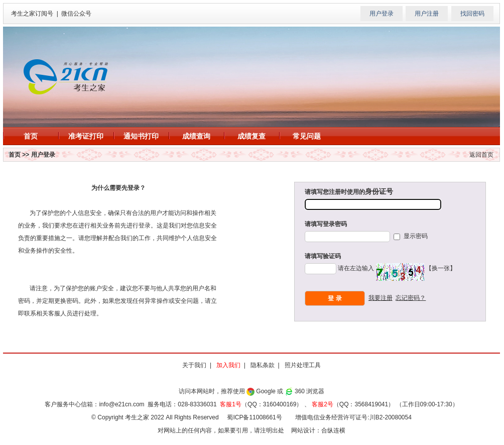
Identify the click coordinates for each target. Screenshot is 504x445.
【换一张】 (441, 268)
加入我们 (228, 365)
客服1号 (231, 404)
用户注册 (427, 14)
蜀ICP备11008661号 (254, 417)
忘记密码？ (411, 298)
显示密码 (414, 236)
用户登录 (382, 14)
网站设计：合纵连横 (318, 430)
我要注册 (381, 298)
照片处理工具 (303, 365)
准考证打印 (86, 136)
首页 (31, 136)
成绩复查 (251, 136)
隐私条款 (263, 365)
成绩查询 (196, 136)
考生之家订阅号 (32, 14)
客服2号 (323, 404)
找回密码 (472, 14)
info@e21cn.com (121, 404)
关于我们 (194, 365)
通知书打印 (141, 136)
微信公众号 (76, 14)
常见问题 (307, 136)
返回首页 (481, 155)
